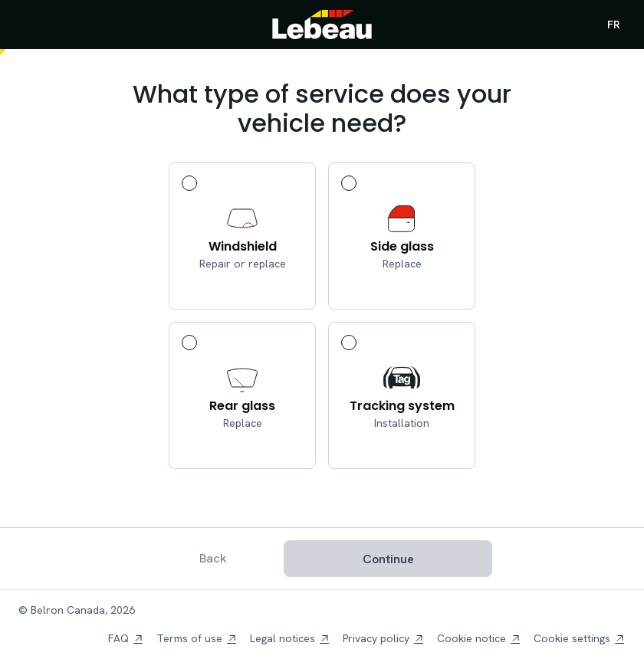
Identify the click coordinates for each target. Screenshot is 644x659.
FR (614, 25)
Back (213, 558)
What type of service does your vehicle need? (322, 109)
